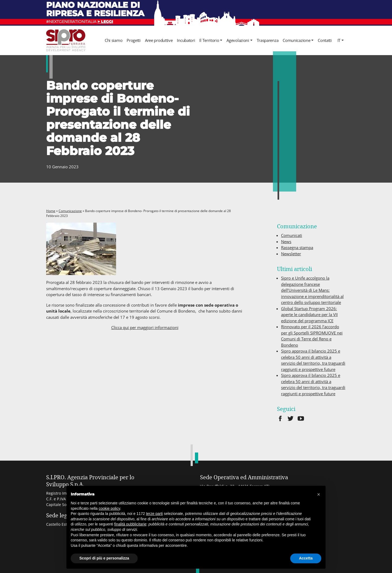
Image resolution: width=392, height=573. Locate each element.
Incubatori (186, 40)
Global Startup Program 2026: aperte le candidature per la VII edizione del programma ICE (309, 315)
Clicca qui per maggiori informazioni (145, 327)
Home (51, 211)
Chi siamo (114, 40)
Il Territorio (209, 40)
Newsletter (291, 254)
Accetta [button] (306, 558)
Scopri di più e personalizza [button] (104, 558)
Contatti (325, 40)
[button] (319, 494)
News (286, 242)
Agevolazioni (238, 40)
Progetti (134, 40)
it (339, 40)
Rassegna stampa (297, 247)
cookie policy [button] (109, 508)
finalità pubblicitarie (130, 524)
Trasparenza (268, 40)
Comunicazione (296, 40)
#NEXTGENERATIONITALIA (80, 22)
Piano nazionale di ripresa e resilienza (95, 9)
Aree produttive (159, 40)
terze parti (154, 514)
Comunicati (292, 235)
